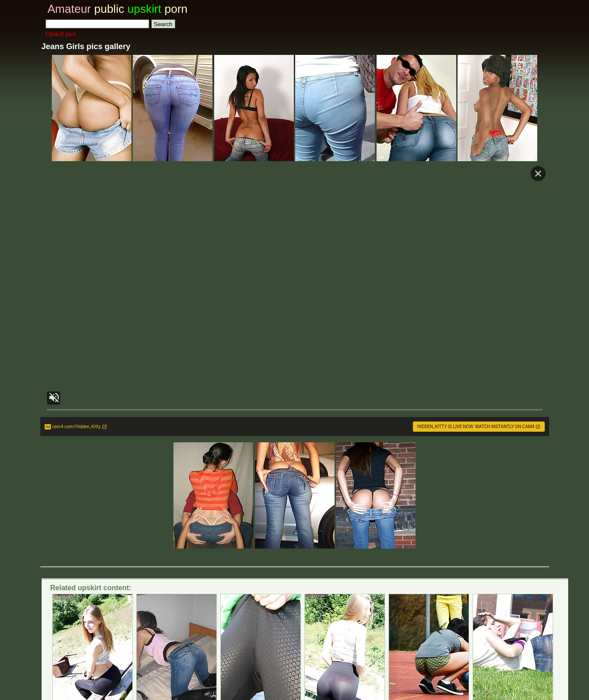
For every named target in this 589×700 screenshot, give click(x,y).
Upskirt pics (61, 34)
